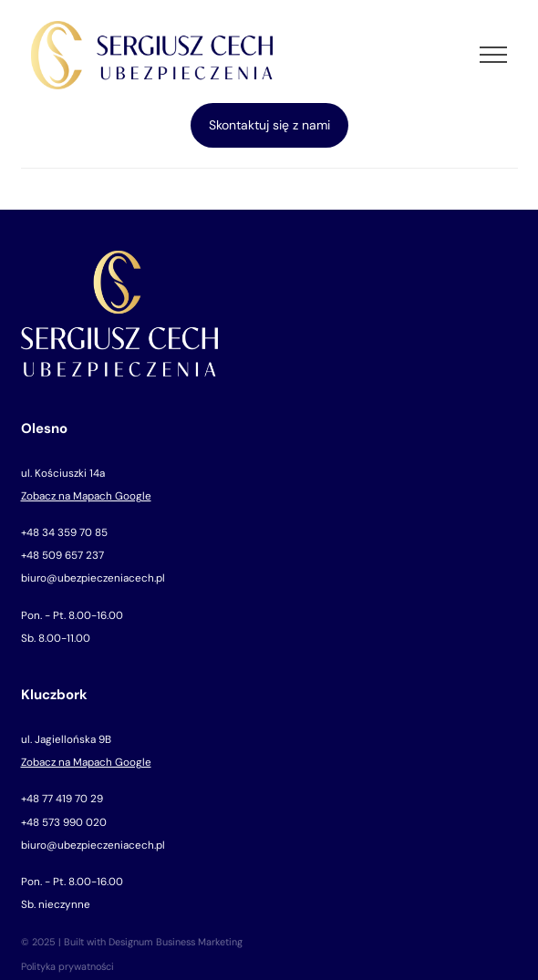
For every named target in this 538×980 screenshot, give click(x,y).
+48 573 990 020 (64, 822)
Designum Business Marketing (176, 942)
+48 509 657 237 (62, 555)
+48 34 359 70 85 (64, 532)
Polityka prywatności (67, 966)
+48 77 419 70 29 (62, 799)
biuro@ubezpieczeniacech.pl (93, 578)
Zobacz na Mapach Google (86, 496)
